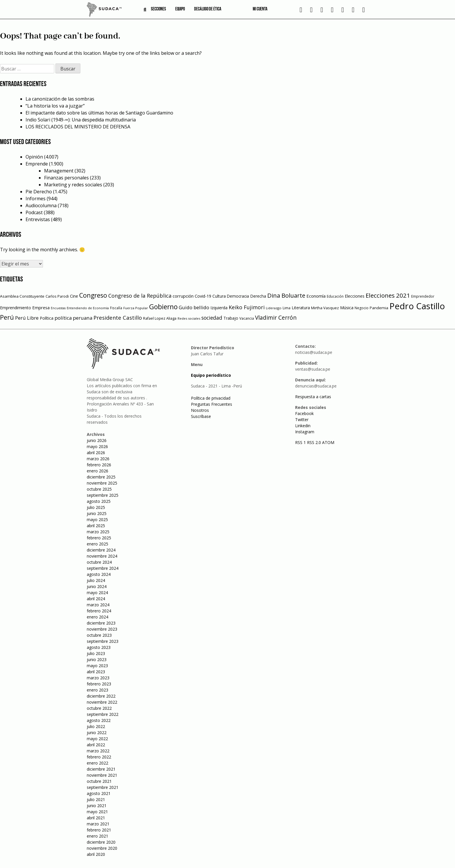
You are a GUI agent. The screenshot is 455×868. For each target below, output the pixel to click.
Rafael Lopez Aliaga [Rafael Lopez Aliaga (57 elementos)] (160, 318)
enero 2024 (98, 617)
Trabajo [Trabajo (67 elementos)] (231, 318)
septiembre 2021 (103, 787)
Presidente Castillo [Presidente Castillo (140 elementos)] (118, 317)
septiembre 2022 (103, 714)
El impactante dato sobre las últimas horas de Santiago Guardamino (99, 113)
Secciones (158, 9)
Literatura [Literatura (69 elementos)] (301, 308)
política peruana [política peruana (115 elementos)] (73, 318)
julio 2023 (96, 653)
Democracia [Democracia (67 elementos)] (238, 296)
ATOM (328, 442)
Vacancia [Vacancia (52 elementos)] (247, 318)
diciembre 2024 (101, 550)
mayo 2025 (97, 519)
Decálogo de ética (208, 9)
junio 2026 (97, 440)
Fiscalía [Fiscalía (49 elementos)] (116, 308)
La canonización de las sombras (60, 99)
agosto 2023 (99, 647)
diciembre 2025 (101, 477)
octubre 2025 (99, 489)
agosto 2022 (99, 720)
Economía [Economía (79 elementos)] (316, 296)
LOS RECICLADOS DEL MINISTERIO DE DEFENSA (78, 127)
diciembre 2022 (101, 696)
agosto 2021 (99, 793)
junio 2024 (97, 586)
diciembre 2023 (101, 623)
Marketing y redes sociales (73, 185)
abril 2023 (96, 672)
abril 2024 (96, 599)
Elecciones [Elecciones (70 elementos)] (355, 296)
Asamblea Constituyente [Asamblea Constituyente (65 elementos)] (22, 296)
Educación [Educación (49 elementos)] (335, 296)
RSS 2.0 (314, 442)
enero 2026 (98, 471)
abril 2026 (96, 453)
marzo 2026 (98, 459)
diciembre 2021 (101, 769)
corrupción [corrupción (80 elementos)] (183, 296)
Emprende (37, 164)
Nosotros (200, 410)
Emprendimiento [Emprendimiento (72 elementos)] (16, 308)
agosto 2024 (99, 574)
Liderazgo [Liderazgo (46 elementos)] (274, 308)
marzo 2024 (98, 605)
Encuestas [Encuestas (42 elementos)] (58, 308)
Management (59, 171)
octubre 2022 (99, 708)
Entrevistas (38, 219)
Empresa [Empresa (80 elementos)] (41, 307)
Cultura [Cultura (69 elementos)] (219, 296)
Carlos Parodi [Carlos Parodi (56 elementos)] (57, 296)
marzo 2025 (98, 532)
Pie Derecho (39, 192)
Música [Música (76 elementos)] (347, 308)
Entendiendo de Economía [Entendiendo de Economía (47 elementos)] (88, 308)
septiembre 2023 (103, 641)
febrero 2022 (99, 757)
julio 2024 (96, 580)
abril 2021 (96, 818)
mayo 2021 (97, 812)
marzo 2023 (98, 678)
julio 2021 (96, 799)
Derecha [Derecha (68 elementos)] (258, 296)
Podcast (34, 212)
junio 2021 (97, 806)
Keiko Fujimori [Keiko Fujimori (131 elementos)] (247, 307)
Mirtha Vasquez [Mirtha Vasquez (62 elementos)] (325, 308)
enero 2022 (98, 763)
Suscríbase (201, 416)
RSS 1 (301, 442)
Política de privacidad (211, 398)
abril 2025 (96, 526)
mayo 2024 (97, 593)
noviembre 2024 (102, 556)
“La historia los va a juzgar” (55, 106)
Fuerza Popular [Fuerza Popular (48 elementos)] (136, 308)
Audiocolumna (41, 205)
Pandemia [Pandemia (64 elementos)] (379, 308)
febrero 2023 (99, 684)
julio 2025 (96, 507)
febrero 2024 (99, 611)
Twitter (302, 420)
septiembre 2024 (103, 568)
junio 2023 (97, 659)
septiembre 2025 (103, 495)
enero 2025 (98, 544)
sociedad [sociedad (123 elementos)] (212, 318)
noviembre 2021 (102, 775)
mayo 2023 (97, 666)
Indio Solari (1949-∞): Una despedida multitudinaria (81, 120)
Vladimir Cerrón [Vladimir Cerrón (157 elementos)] (276, 318)
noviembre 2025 (102, 483)
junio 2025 (97, 513)
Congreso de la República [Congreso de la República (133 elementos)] (140, 296)
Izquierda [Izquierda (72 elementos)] (219, 308)
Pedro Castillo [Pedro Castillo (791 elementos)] (417, 306)
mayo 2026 (97, 446)
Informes (36, 199)
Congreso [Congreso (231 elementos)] (93, 295)
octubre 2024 (99, 562)
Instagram (305, 432)
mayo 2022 (97, 739)
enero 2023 (98, 690)
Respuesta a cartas (313, 397)
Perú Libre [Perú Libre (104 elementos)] (27, 318)
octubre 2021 (99, 781)
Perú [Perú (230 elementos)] (7, 317)
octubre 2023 (99, 635)
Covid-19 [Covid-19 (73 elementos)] (203, 296)
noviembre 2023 (102, 629)
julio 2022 (96, 726)
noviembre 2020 (102, 848)
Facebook (304, 413)
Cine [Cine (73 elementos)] (74, 296)
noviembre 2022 (102, 702)
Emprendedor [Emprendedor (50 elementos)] (423, 296)
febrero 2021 (99, 830)
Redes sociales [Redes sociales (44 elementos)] (189, 318)
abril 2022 (96, 745)
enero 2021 (98, 836)
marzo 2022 (98, 751)
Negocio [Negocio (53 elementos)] (362, 308)
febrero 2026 (99, 465)
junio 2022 (97, 733)
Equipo (180, 9)
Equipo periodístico (211, 375)
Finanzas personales (66, 178)
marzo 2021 (98, 824)
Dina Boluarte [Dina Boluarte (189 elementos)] (286, 295)
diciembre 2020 (101, 842)
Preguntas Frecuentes (212, 404)
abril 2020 (96, 854)
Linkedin (303, 426)
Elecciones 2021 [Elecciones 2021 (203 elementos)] (388, 295)
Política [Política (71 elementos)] (47, 318)
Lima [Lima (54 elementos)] (287, 308)
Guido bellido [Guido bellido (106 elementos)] (194, 307)
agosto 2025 (99, 501)
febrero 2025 (99, 538)
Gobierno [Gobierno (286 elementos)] (163, 307)
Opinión (34, 157)
